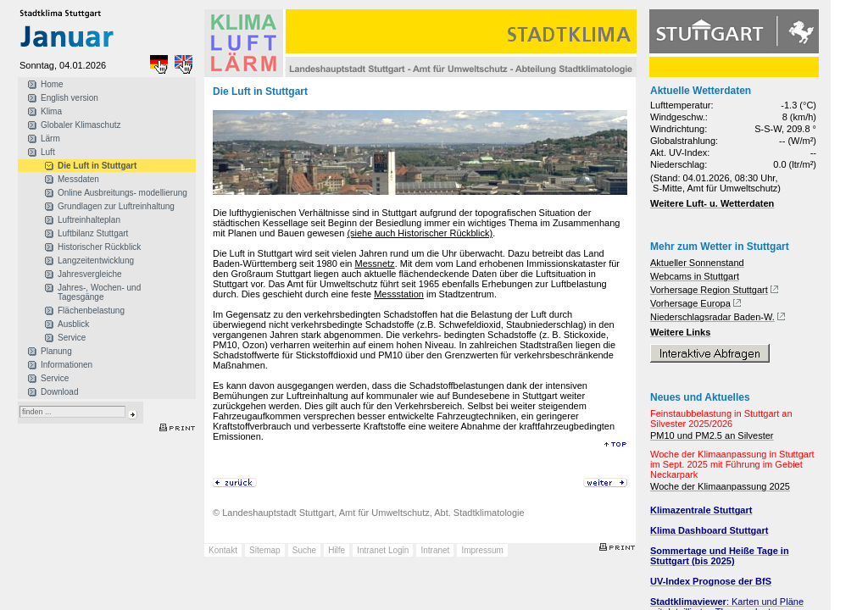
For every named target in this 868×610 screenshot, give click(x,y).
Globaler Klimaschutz (81, 125)
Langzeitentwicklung (96, 261)
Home (52, 84)
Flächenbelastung (91, 311)
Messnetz (375, 263)
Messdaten (78, 179)
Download (59, 392)
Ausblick (73, 324)
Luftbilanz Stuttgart (93, 233)
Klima (51, 111)
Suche (304, 550)
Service (72, 338)
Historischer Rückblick (99, 247)
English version (70, 98)
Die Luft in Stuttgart (97, 166)
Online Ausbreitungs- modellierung (122, 193)
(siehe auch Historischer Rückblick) (420, 233)
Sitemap (265, 550)
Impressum (482, 550)
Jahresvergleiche (90, 274)
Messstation (399, 294)
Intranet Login (383, 550)
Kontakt (223, 550)
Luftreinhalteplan (89, 220)
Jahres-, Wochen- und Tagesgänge (99, 292)
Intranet (435, 550)
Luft (48, 152)
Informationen (67, 365)
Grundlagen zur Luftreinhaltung (116, 206)
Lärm (50, 139)
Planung (56, 351)
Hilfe (337, 550)
